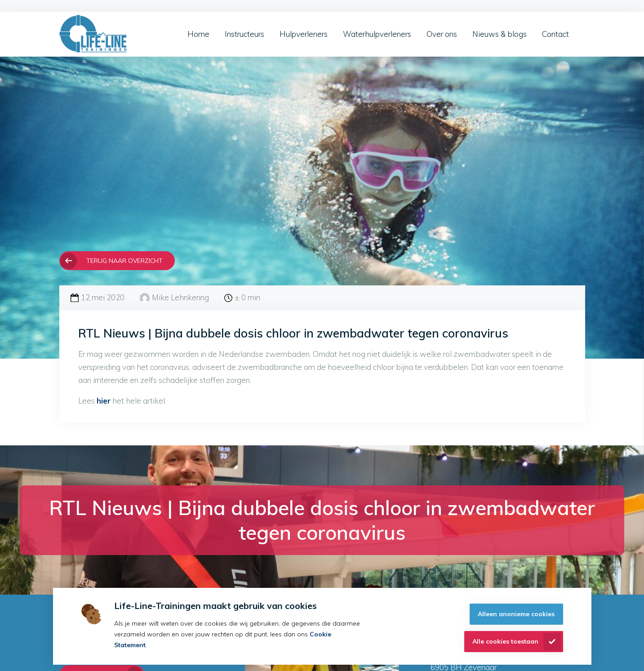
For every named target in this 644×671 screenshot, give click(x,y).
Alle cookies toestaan (505, 641)
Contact (555, 34)
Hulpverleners (304, 34)
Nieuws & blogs (500, 34)
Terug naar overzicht (124, 260)
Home (198, 34)
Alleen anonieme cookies (516, 614)
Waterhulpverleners (377, 34)
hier (104, 401)
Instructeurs (244, 34)
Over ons (442, 34)
